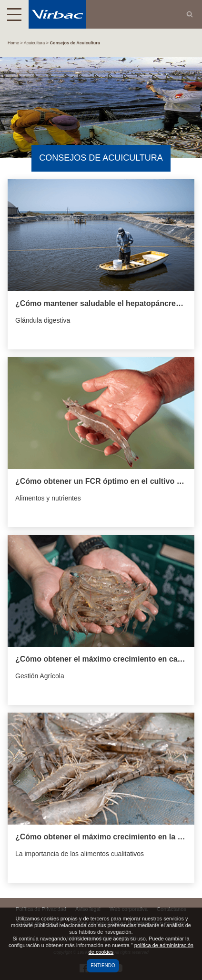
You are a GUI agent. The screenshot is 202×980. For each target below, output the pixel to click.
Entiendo (103, 965)
